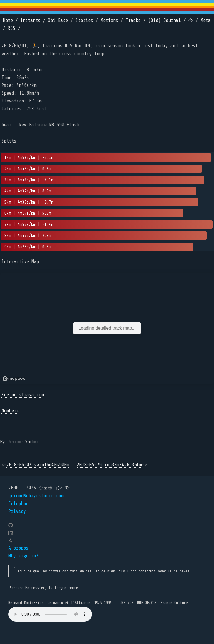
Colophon (18, 504)
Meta (206, 20)
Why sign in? (23, 556)
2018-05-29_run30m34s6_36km (109, 465)
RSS (12, 28)
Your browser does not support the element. (50, 614)
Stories (84, 20)
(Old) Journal (165, 20)
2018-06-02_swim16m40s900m (38, 465)
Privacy (17, 511)
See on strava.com (23, 395)
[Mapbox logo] (14, 379)
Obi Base (58, 20)
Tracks (133, 20)
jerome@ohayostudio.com (36, 496)
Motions (109, 20)
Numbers (10, 411)
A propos (18, 548)
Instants (30, 20)
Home (8, 20)
